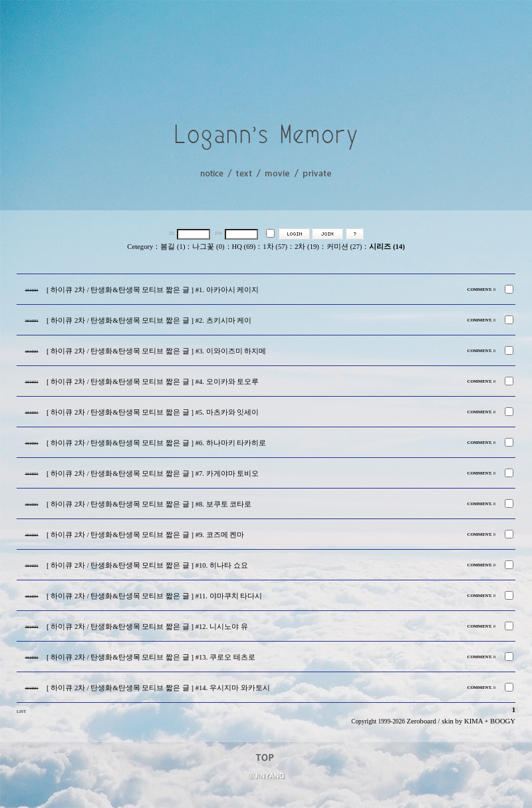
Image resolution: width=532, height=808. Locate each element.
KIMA (473, 721)
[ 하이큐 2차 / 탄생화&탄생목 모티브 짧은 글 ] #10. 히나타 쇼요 (147, 565)
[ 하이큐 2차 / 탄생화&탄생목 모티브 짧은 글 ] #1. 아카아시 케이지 (153, 290)
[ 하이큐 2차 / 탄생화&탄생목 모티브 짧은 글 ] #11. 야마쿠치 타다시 (154, 596)
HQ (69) (244, 247)
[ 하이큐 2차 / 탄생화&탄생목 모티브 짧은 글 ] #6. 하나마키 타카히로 (156, 443)
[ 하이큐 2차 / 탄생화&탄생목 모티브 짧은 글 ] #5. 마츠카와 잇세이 (153, 412)
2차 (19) (307, 247)
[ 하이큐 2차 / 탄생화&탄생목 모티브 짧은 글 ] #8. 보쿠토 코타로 (149, 504)
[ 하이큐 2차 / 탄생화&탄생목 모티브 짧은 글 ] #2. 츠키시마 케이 (149, 320)
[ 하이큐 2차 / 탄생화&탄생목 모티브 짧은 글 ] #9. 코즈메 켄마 (145, 535)
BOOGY (503, 721)
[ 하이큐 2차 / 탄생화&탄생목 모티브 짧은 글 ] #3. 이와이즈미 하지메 (156, 351)
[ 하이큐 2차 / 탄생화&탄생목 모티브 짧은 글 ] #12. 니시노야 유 (147, 627)
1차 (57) (275, 247)
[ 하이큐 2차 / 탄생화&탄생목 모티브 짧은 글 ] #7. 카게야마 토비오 (153, 474)
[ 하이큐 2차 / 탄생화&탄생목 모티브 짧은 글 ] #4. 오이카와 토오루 (153, 382)
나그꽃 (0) (208, 247)
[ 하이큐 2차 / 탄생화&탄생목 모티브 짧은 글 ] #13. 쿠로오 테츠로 (151, 657)
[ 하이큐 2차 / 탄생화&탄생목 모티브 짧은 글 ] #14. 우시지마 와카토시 (158, 688)
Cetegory (140, 247)
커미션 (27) (344, 247)
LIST (21, 711)
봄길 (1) (173, 247)
